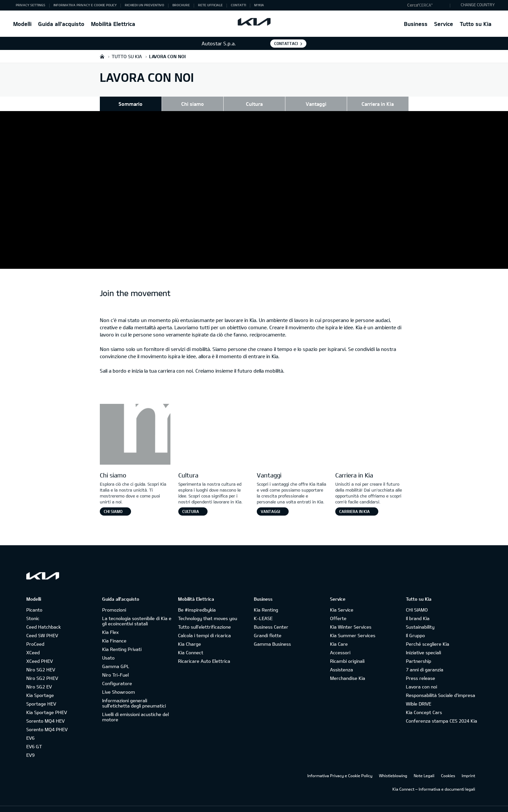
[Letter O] (214, 425)
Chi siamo (193, 104)
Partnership (419, 651)
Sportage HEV (41, 694)
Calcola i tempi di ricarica (204, 626)
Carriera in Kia (378, 104)
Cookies (448, 766)
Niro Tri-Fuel (115, 665)
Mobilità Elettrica (113, 24)
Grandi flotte (268, 626)
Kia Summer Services (353, 626)
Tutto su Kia (476, 24)
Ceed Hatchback (44, 617)
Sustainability (420, 617)
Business (416, 24)
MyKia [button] (259, 5)
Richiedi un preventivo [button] (144, 5)
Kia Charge (189, 634)
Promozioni (114, 600)
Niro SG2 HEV (41, 660)
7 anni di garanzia (425, 660)
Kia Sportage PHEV (47, 702)
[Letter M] (135, 425)
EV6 (30, 728)
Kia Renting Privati (122, 639)
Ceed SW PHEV (42, 626)
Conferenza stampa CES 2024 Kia (442, 711)
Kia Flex (110, 622)
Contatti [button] (238, 5)
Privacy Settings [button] (31, 5)
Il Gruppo (415, 626)
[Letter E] (371, 425)
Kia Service (342, 600)
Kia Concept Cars (424, 702)
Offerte (338, 608)
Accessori (340, 643)
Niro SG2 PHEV (42, 668)
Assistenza (342, 660)
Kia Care (339, 634)
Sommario (131, 104)
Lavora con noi (421, 677)
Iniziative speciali (423, 643)
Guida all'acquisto (61, 24)
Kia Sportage (40, 685)
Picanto (34, 600)
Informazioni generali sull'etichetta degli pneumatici (134, 693)
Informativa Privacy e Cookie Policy (340, 766)
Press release (420, 668)
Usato (108, 648)
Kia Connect (191, 643)
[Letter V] (292, 425)
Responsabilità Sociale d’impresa (441, 685)
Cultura (254, 104)
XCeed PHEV (40, 651)
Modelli (22, 24)
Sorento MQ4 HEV (45, 711)
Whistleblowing (393, 766)
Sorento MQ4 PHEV (47, 719)
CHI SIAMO (417, 600)
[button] (427, 5)
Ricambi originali (347, 651)
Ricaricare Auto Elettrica (204, 651)
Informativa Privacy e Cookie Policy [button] (85, 5)
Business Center (271, 617)
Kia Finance (114, 631)
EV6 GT (34, 737)
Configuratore (117, 673)
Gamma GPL (116, 656)
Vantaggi (316, 104)
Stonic (33, 608)
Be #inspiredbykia (197, 600)
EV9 (30, 745)
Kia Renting (266, 600)
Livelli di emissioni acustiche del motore (135, 707)
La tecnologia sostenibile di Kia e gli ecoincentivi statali (137, 611)
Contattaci (286, 43)
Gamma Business (272, 634)
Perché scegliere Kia (428, 634)
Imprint (468, 766)
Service (444, 24)
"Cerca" (425, 5)
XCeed (33, 643)
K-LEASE (263, 608)
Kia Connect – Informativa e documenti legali (434, 779)
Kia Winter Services (351, 617)
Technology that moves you (208, 608)
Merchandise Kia (348, 668)
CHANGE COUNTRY (478, 5)
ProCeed (35, 634)
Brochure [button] (181, 5)
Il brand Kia (418, 608)
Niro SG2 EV (39, 677)
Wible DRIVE (419, 694)
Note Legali (424, 766)
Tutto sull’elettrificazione (204, 617)
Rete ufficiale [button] (210, 5)
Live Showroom (119, 682)
